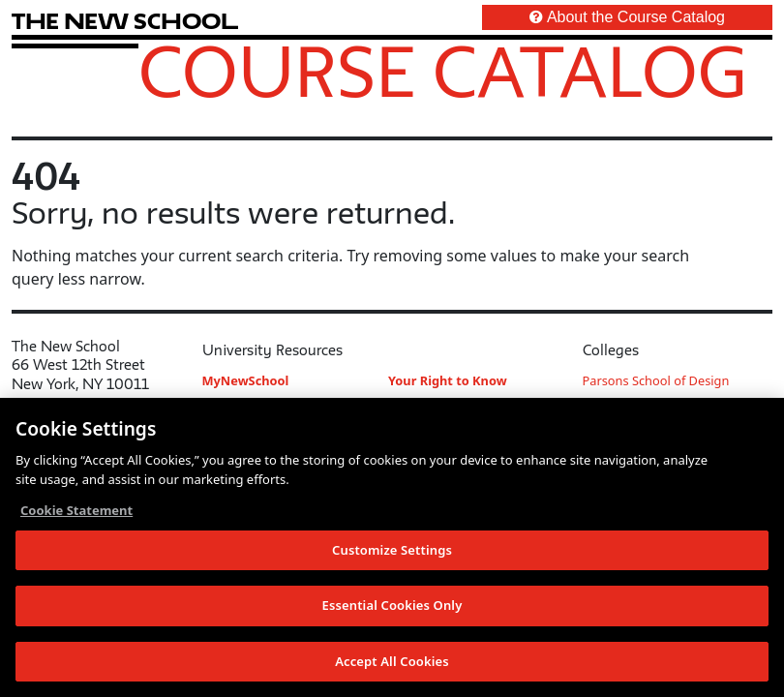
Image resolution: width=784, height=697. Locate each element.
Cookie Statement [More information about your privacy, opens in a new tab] (76, 512)
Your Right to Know (448, 380)
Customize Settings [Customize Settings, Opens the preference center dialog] (392, 551)
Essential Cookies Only (392, 607)
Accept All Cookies (392, 663)
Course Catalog (443, 71)
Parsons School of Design (656, 380)
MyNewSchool (246, 380)
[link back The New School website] (125, 21)
